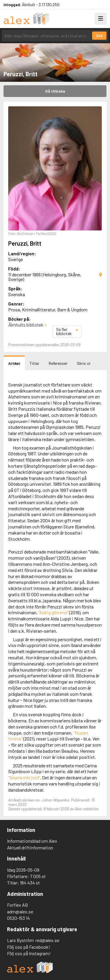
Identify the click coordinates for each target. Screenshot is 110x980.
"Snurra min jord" (24, 777)
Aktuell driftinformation (30, 848)
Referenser (58, 363)
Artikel (14, 363)
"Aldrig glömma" (53, 612)
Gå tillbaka (55, 91)
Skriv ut (84, 363)
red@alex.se (47, 940)
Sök (99, 36)
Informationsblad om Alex (32, 841)
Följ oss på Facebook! (29, 947)
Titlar (34, 363)
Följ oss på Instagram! (29, 953)
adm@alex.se (20, 912)
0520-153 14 (18, 918)
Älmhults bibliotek (26, 325)
